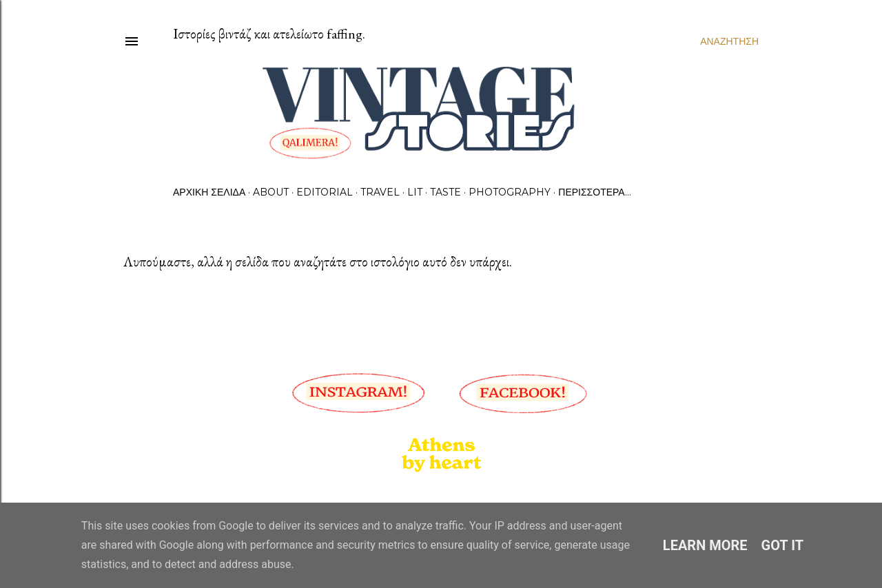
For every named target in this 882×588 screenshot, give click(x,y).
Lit (415, 192)
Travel (380, 192)
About (271, 192)
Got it (783, 545)
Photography (510, 192)
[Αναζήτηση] (729, 41)
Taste (445, 192)
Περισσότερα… (594, 192)
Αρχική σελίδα (209, 192)
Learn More (705, 545)
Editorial (325, 192)
